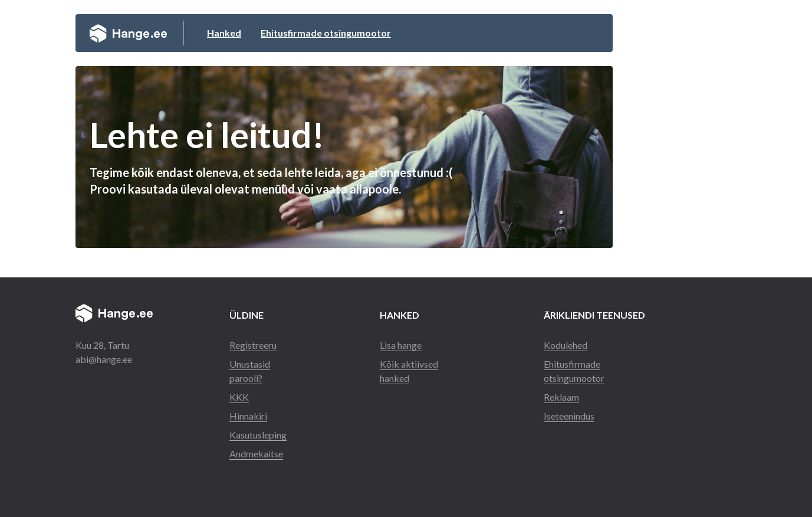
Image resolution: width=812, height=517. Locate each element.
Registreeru (253, 345)
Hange (128, 33)
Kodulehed (566, 345)
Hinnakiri (248, 416)
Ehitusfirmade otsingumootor (326, 33)
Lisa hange (401, 345)
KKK (239, 397)
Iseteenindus (569, 416)
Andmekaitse (256, 454)
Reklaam (561, 397)
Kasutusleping (258, 435)
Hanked (224, 33)
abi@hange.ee (104, 359)
